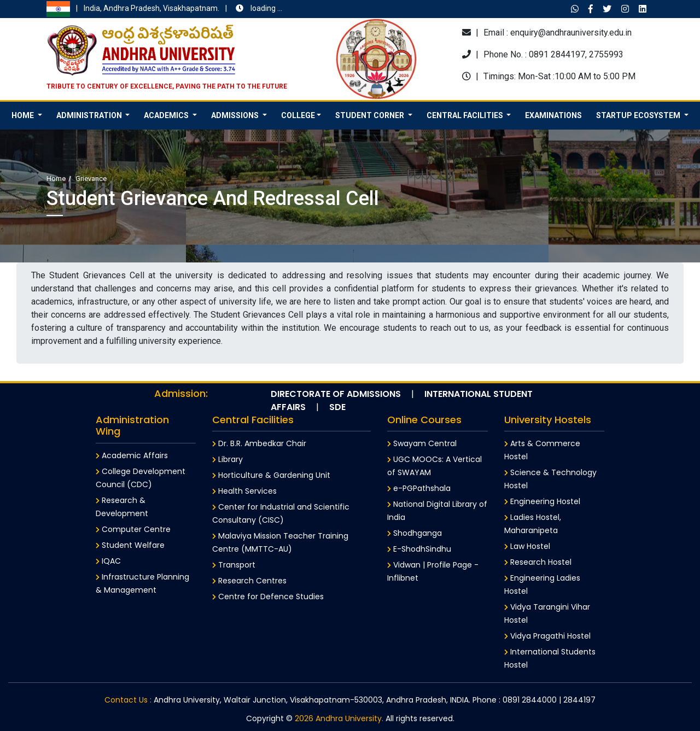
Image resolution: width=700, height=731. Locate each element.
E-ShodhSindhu (419, 549)
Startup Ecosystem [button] (639, 115)
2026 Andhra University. (339, 718)
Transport (234, 565)
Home (56, 179)
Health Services (244, 491)
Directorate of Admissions (336, 394)
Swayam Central (422, 443)
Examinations (553, 115)
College (298, 115)
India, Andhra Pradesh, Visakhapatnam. (164, 9)
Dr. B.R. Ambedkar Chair (259, 443)
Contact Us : (128, 700)
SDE (337, 407)
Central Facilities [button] (466, 115)
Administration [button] (90, 115)
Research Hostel (538, 562)
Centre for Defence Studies (268, 597)
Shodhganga (415, 533)
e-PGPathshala (419, 488)
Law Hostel (527, 546)
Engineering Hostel (542, 501)
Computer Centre (133, 529)
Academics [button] (167, 115)
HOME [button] (24, 115)
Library (227, 459)
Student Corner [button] (371, 115)
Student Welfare (130, 545)
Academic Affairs (132, 455)
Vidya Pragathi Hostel (547, 636)
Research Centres (249, 581)
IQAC (108, 561)
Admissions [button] (236, 115)
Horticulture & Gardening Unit (271, 475)
